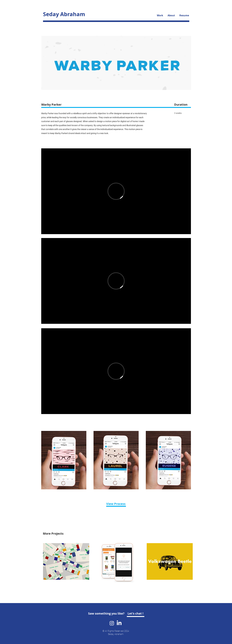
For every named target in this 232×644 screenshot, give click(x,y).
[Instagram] (112, 623)
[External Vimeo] (116, 191)
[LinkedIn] (119, 623)
